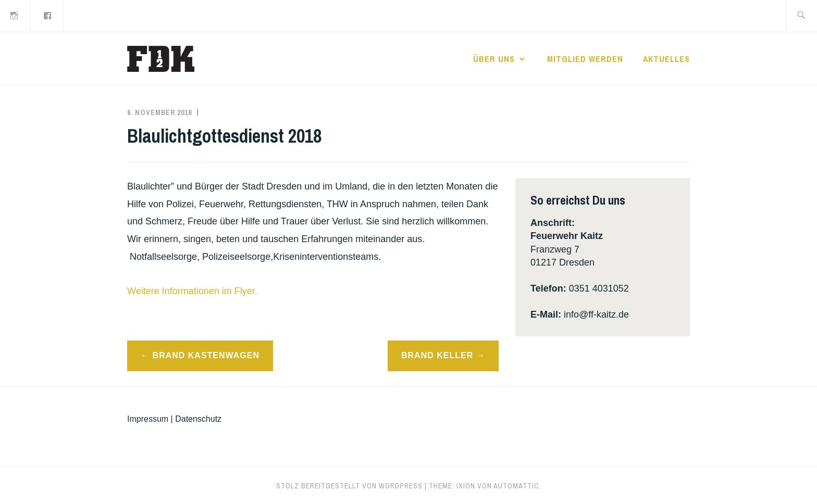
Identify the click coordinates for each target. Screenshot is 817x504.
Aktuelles (666, 59)
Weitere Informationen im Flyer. (192, 291)
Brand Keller (437, 355)
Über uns (494, 59)
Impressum (148, 419)
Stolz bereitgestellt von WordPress (349, 486)
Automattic (516, 486)
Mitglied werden (585, 59)
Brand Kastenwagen (206, 355)
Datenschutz (198, 419)
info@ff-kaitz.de (596, 314)
